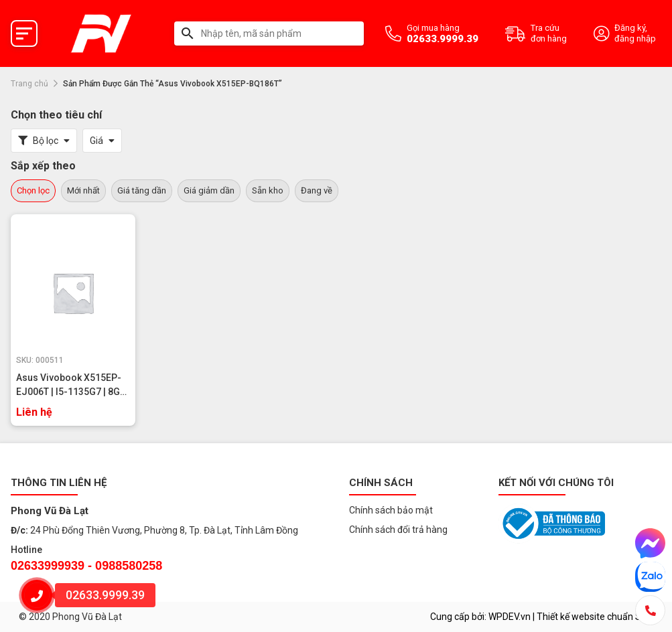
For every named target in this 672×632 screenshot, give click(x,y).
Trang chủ (29, 84)
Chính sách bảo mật (391, 510)
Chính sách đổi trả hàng (398, 530)
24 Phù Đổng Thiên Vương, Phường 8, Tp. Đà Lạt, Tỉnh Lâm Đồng (164, 530)
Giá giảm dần (209, 190)
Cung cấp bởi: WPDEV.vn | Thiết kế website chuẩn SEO (542, 617)
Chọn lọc (33, 190)
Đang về (317, 190)
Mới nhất (83, 190)
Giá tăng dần (142, 190)
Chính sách (381, 483)
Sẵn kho (268, 190)
